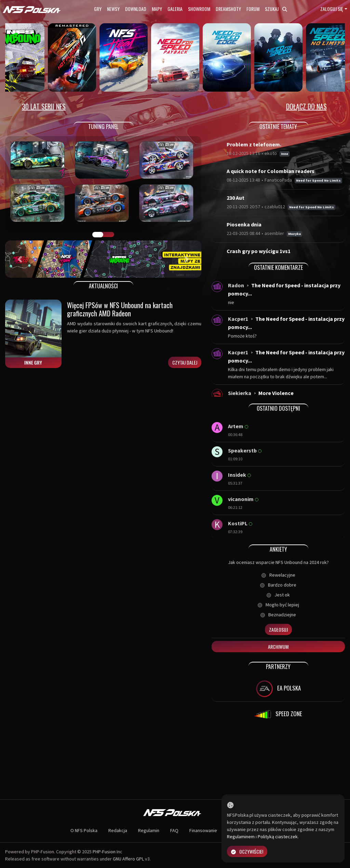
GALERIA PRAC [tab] (98, 235)
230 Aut (235, 198)
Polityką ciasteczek (278, 837)
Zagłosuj (278, 629)
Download (136, 9)
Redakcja (118, 830)
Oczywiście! (247, 851)
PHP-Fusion (104, 852)
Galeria (175, 9)
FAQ (174, 830)
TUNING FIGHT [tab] (109, 235)
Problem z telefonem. (254, 144)
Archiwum (278, 647)
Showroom (199, 9)
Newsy (113, 9)
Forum (253, 9)
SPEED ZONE (278, 714)
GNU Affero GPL (128, 859)
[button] (20, 259)
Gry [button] (98, 9)
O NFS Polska (84, 830)
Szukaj (276, 9)
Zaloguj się (332, 9)
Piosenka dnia (244, 224)
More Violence (276, 393)
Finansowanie (203, 830)
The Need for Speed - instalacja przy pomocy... (284, 289)
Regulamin (149, 830)
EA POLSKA (278, 689)
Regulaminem (241, 837)
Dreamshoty (228, 9)
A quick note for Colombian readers (271, 171)
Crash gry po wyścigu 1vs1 (259, 251)
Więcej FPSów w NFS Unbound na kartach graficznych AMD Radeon (120, 309)
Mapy (157, 9)
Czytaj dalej (185, 362)
